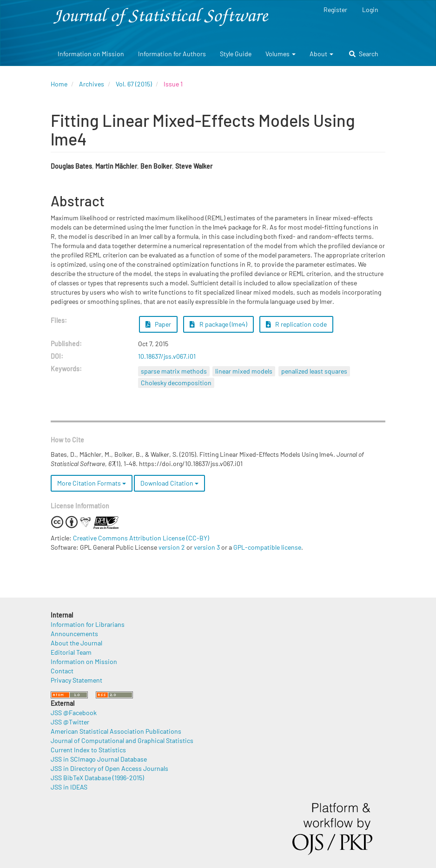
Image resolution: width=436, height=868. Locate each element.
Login (370, 10)
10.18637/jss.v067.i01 (167, 356)
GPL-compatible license (267, 547)
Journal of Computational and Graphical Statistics (122, 740)
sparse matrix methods (174, 371)
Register (335, 10)
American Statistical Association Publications (116, 731)
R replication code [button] (297, 324)
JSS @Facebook (74, 713)
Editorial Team (71, 652)
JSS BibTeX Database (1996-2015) (97, 778)
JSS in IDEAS (69, 787)
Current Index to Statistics (88, 750)
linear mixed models (244, 371)
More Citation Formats (92, 483)
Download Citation (169, 483)
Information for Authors (172, 54)
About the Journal (76, 643)
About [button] (321, 54)
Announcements (74, 634)
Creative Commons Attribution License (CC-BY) (141, 538)
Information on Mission (91, 54)
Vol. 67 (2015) (134, 84)
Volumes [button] (281, 54)
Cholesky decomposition (176, 383)
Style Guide (236, 54)
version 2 (172, 547)
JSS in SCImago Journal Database (99, 759)
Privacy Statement (76, 680)
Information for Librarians (88, 624)
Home (59, 84)
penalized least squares (314, 371)
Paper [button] (159, 324)
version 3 (207, 547)
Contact (62, 671)
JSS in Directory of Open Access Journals (109, 768)
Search (364, 54)
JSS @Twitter (70, 722)
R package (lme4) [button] (218, 324)
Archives (92, 84)
